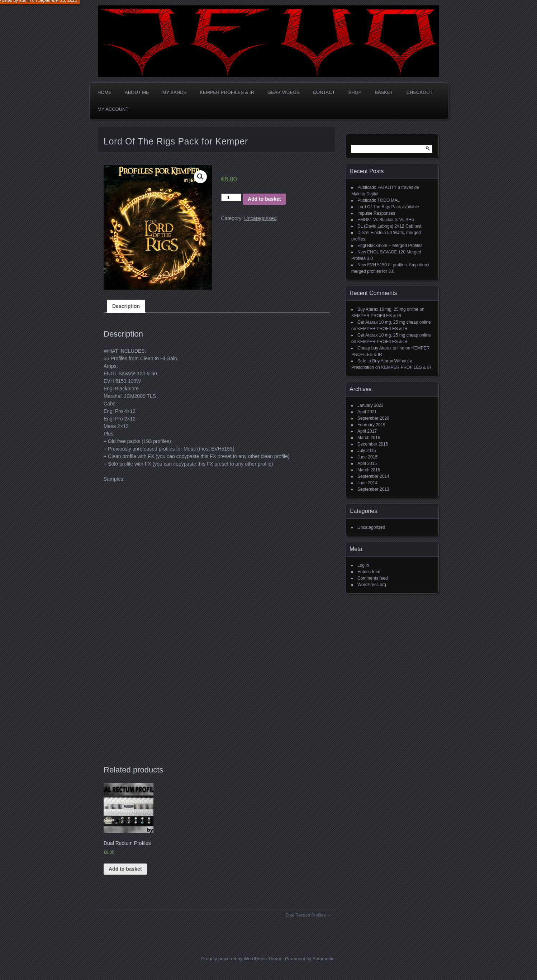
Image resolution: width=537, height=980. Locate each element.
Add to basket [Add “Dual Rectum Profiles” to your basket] (125, 869)
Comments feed (373, 578)
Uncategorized (371, 527)
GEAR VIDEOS (284, 92)
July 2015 (367, 451)
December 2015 (373, 444)
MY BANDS (175, 92)
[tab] (126, 306)
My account (113, 109)
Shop (355, 92)
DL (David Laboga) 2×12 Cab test (389, 226)
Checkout (420, 92)
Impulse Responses (376, 213)
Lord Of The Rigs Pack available (388, 207)
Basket (384, 92)
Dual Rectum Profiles (306, 915)
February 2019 (371, 425)
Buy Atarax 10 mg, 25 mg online (388, 309)
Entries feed (369, 572)
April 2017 (367, 431)
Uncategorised (260, 218)
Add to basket (264, 199)
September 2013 (373, 489)
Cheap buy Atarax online (381, 348)
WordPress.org (372, 585)
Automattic (324, 959)
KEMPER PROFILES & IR (227, 92)
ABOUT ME (137, 92)
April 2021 (367, 412)
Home (104, 92)
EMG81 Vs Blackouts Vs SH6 (386, 220)
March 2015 (369, 470)
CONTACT (324, 92)
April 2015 (367, 463)
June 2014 (367, 483)
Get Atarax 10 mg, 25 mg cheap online (394, 322)
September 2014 (373, 476)
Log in (363, 565)
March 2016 (369, 438)
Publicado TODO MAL (379, 200)
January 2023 (370, 405)
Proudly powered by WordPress (234, 959)
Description (126, 306)
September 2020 (373, 418)
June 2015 (367, 457)
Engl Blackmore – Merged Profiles (390, 246)
